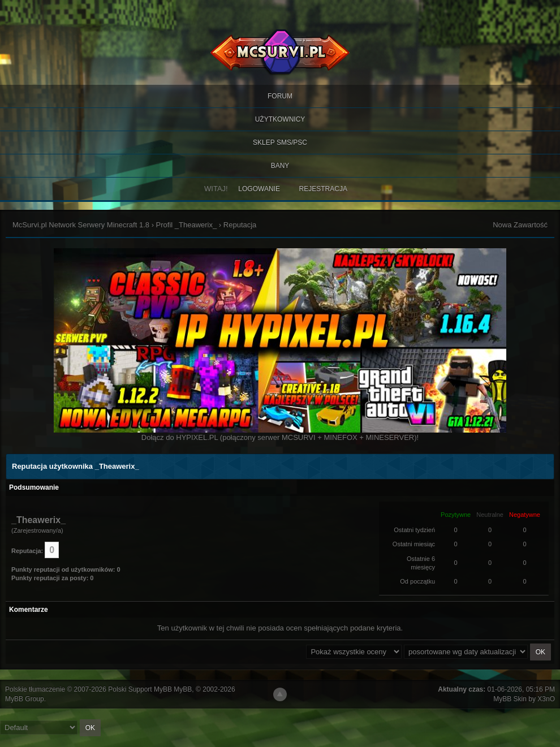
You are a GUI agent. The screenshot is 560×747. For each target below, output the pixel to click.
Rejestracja (323, 189)
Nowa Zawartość (520, 225)
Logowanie (259, 189)
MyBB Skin (510, 699)
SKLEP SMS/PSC (280, 143)
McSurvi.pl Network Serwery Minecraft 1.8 (81, 225)
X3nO (546, 699)
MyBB (183, 689)
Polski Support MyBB (140, 689)
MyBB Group (25, 699)
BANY (280, 166)
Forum (280, 96)
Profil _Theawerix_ (187, 225)
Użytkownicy (280, 119)
